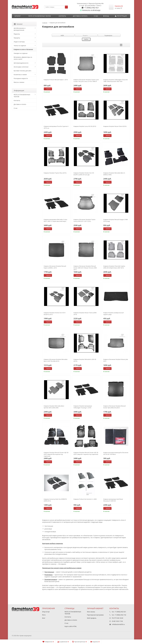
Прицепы (17, 38)
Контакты (62, 16)
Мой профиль (92, 618)
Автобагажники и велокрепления (20, 29)
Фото (44, 615)
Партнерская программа (95, 615)
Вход (106, 16)
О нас (96, 16)
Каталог (18, 16)
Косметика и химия (20, 75)
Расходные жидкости (21, 78)
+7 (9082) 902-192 (120, 615)
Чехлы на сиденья (20, 46)
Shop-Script (46, 612)
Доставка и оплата (80, 16)
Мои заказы (91, 612)
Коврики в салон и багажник (23, 49)
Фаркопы (17, 34)
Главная (45, 23)
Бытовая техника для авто (22, 71)
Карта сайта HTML (71, 626)
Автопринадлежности (21, 63)
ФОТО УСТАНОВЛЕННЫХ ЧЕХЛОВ (40, 16)
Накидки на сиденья (21, 53)
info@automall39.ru (118, 624)
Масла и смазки (19, 82)
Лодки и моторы (19, 42)
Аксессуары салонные (21, 67)
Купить (48, 89)
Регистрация (121, 16)
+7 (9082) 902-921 (91, 8)
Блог (44, 618)
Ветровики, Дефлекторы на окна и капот (23, 58)
